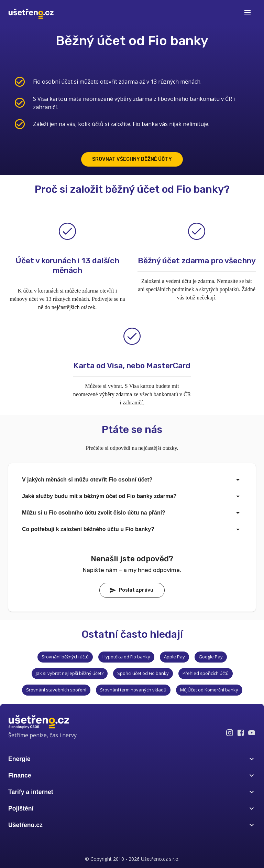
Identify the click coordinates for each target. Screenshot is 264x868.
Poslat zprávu (131, 590)
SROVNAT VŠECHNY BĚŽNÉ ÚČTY (132, 159)
